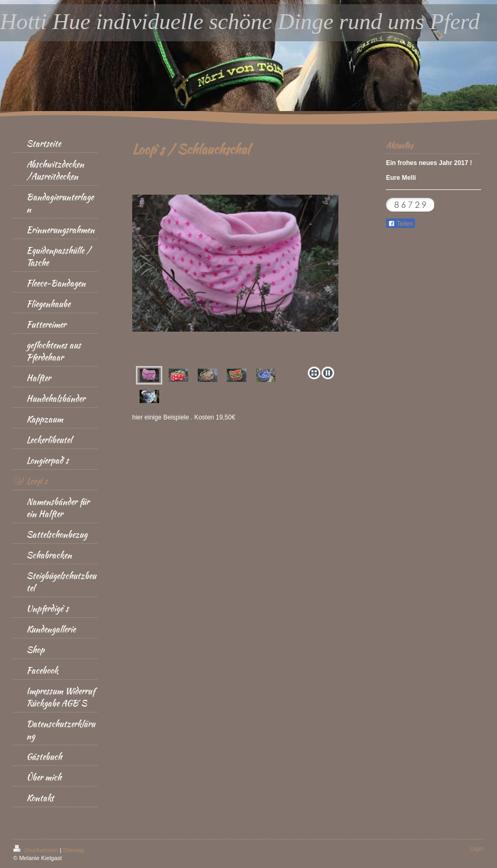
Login (477, 848)
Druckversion (36, 850)
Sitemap (73, 850)
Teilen (401, 224)
